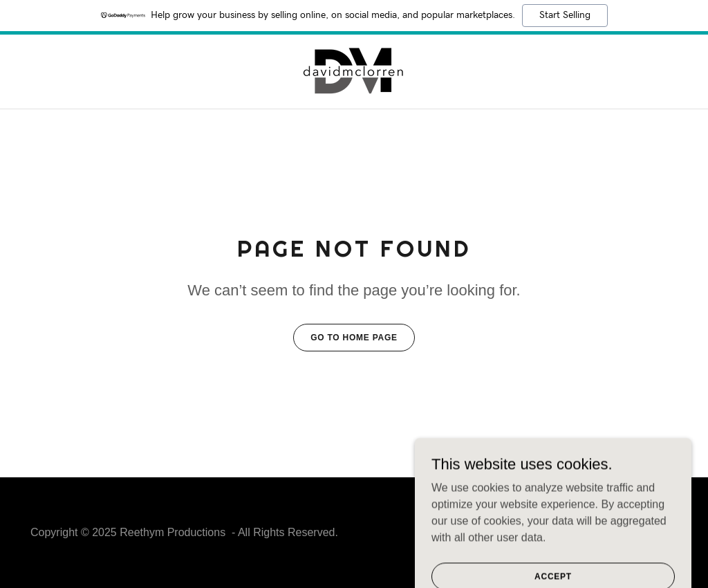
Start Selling (565, 15)
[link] (354, 71)
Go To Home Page (354, 338)
